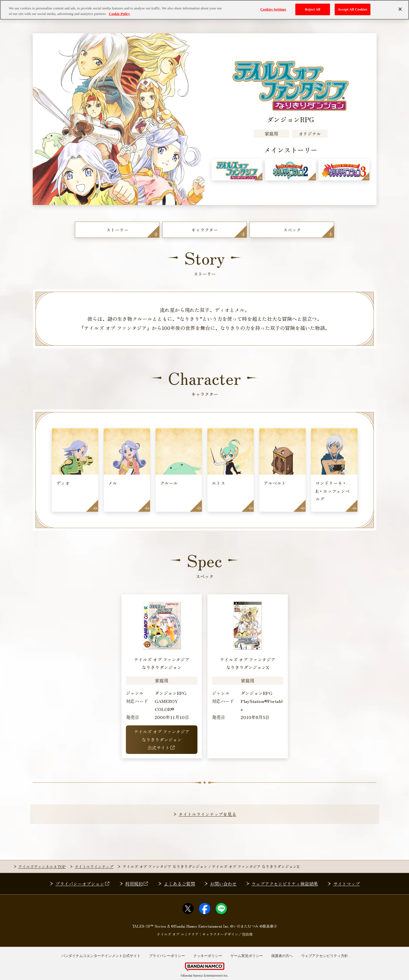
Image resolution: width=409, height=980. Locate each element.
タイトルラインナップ (94, 866)
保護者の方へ (282, 956)
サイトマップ (347, 884)
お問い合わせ (223, 884)
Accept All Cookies (353, 9)
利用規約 (137, 884)
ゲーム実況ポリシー (247, 956)
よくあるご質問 (179, 884)
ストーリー (117, 230)
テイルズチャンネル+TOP (42, 866)
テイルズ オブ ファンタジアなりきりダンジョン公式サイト (162, 740)
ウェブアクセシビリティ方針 (325, 956)
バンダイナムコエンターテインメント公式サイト (101, 956)
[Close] (400, 9)
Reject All (313, 9)
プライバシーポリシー (167, 956)
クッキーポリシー (208, 956)
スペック (292, 230)
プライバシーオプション (83, 884)
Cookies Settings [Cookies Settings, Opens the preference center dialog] (273, 9)
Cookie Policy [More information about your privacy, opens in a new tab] (120, 13)
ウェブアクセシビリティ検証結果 (285, 884)
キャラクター (205, 230)
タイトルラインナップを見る (207, 814)
